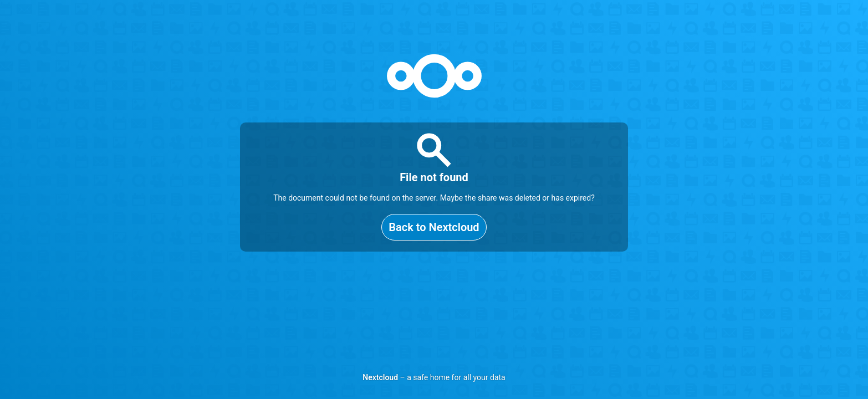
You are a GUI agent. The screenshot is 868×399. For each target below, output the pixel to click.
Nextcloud (380, 377)
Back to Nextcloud (434, 227)
